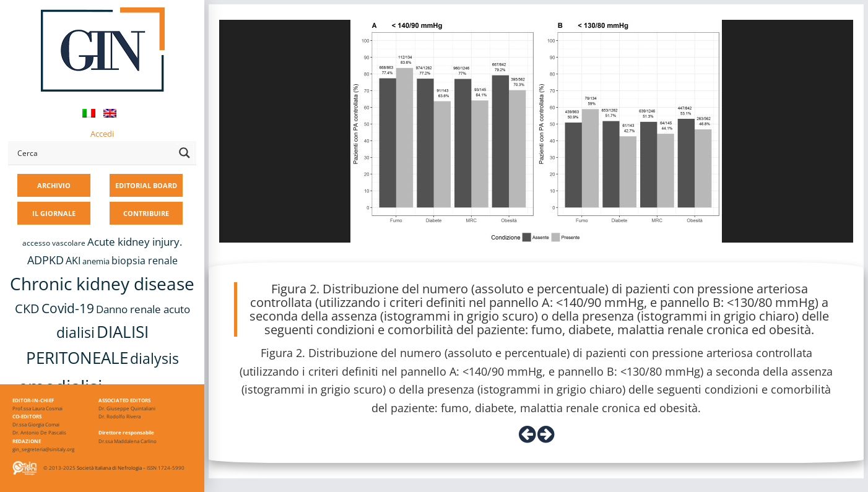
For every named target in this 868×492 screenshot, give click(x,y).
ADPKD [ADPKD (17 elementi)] (46, 260)
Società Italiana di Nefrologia (109, 468)
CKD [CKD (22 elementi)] (27, 309)
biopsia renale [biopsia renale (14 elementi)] (145, 261)
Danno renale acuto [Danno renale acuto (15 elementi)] (143, 309)
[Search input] (93, 153)
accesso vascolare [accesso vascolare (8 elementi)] (54, 243)
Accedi (102, 134)
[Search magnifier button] (184, 153)
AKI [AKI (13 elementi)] (73, 261)
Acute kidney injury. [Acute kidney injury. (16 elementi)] (135, 242)
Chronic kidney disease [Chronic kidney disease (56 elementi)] (102, 283)
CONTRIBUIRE (146, 213)
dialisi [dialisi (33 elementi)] (76, 332)
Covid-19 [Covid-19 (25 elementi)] (68, 308)
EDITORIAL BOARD (146, 185)
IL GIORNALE (54, 213)
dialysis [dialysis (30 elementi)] (154, 359)
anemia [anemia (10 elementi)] (96, 261)
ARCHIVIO (54, 185)
